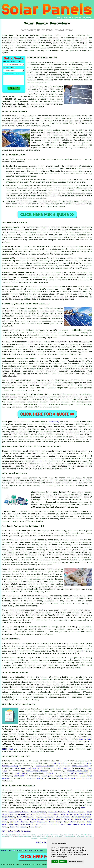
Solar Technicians (82, 814)
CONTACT (78, 18)
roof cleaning (63, 768)
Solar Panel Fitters (25, 814)
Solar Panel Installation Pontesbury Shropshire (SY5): (31, 35)
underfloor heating (45, 766)
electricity (77, 80)
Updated (31, 850)
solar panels (20, 38)
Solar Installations (81, 817)
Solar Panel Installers (15, 850)
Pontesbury (54, 422)
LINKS (65, 18)
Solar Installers (38, 822)
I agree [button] (55, 861)
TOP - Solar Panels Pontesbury (17, 831)
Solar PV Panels (54, 819)
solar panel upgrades (52, 776)
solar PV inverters (40, 742)
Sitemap (4, 850)
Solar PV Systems (57, 812)
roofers (50, 773)
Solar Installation (63, 814)
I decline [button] (63, 861)
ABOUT (71, 18)
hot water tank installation (74, 778)
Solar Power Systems (74, 822)
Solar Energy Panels (18, 812)
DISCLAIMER (87, 18)
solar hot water (66, 744)
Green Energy (56, 822)
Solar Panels (39, 850)
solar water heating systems (77, 722)
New (26, 850)
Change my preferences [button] (75, 861)
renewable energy (35, 778)
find (9, 790)
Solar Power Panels (70, 824)
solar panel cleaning (37, 771)
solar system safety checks (15, 742)
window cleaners (62, 763)
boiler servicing (80, 773)
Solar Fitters (9, 817)
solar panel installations (49, 191)
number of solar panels (14, 454)
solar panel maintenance (27, 768)
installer (7, 668)
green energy (21, 773)
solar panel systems (77, 729)
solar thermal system (12, 126)
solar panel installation (41, 724)
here (83, 808)
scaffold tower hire (77, 771)
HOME (59, 18)
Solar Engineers (38, 812)
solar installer (60, 466)
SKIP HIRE (19, 776)
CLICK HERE (7, 749)
